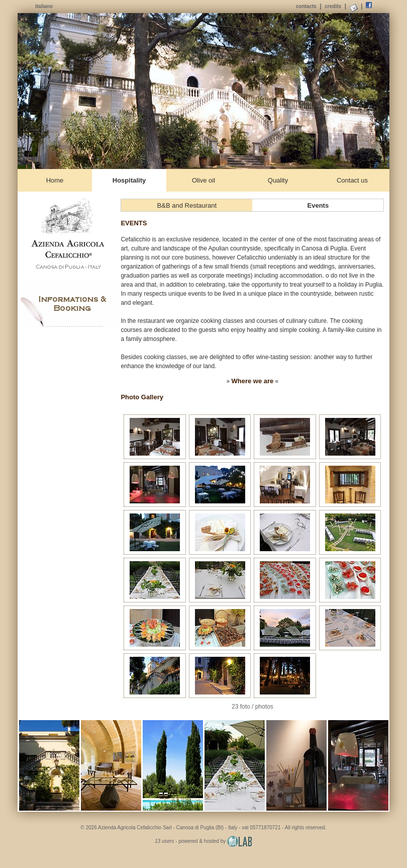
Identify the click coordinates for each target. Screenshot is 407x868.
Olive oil (203, 180)
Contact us (352, 180)
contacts (306, 6)
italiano (44, 6)
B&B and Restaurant (187, 205)
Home (55, 180)
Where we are (252, 381)
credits (333, 6)
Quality (278, 180)
